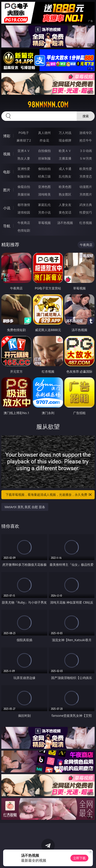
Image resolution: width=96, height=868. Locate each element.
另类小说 (44, 212)
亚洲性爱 (24, 169)
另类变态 (86, 176)
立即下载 (79, 858)
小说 (7, 208)
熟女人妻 (24, 158)
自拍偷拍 (44, 151)
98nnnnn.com (48, 105)
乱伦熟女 (65, 176)
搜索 (86, 116)
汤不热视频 (65, 223)
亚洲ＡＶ (24, 151)
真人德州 (44, 133)
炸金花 (44, 140)
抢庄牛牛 (86, 140)
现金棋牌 (65, 140)
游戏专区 (86, 133)
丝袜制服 (44, 158)
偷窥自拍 (24, 187)
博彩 (7, 136)
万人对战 (65, 133)
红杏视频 (86, 223)
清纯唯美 (44, 194)
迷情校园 (24, 212)
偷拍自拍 (44, 169)
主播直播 (65, 158)
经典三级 (44, 176)
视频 (7, 154)
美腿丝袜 (24, 194)
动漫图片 (86, 187)
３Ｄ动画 (86, 151)
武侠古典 (86, 205)
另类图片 (86, 194)
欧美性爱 (86, 169)
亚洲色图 (44, 187)
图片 (7, 190)
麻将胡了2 (24, 140)
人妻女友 (65, 205)
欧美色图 (65, 187)
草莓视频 (44, 223)
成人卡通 (65, 169)
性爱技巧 (86, 212)
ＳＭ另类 (86, 158)
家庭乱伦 (44, 205)
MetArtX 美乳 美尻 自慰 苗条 (25, 507)
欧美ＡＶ (65, 151)
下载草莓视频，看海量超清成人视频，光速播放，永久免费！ (49, 495)
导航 (7, 226)
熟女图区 (65, 194)
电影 (7, 172)
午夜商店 (24, 223)
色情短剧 (24, 230)
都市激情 (24, 205)
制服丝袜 (24, 176)
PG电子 (24, 133)
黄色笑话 (65, 212)
